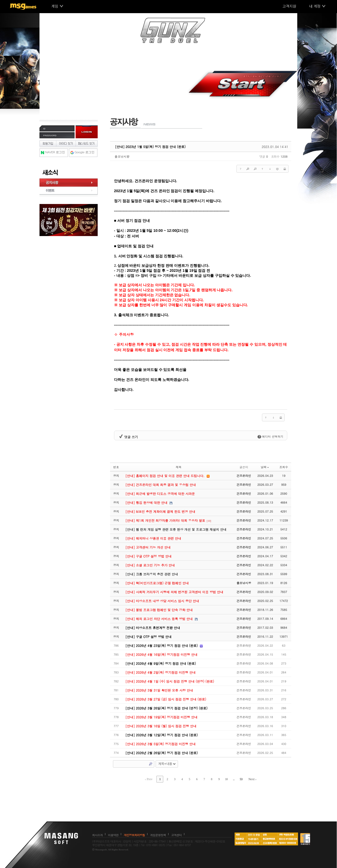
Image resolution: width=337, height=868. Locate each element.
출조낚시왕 (122, 156)
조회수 (284, 467)
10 (226, 779)
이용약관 (113, 835)
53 (241, 779)
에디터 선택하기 (270, 436)
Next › (252, 779)
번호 (116, 467)
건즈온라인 (244, 476)
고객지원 (289, 6)
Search (151, 764)
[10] (209, 521)
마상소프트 (61, 838)
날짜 (265, 467)
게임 (55, 6)
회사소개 (97, 835)
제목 (179, 467)
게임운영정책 (158, 835)
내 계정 (315, 6)
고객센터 (176, 835)
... (234, 779)
